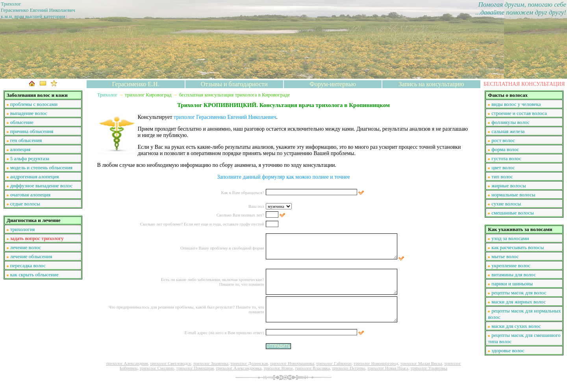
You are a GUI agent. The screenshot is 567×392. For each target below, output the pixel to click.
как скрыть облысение (34, 275)
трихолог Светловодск (170, 363)
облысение (22, 122)
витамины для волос (514, 275)
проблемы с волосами (34, 104)
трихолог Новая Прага (388, 368)
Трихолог (107, 95)
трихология (23, 229)
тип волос (502, 177)
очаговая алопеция (30, 195)
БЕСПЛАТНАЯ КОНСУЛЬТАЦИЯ (524, 84)
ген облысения (26, 140)
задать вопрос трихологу (37, 238)
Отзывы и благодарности (234, 84)
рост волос (503, 140)
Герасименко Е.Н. (136, 84)
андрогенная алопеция (35, 177)
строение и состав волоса (519, 113)
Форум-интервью (333, 84)
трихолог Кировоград (148, 95)
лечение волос (26, 247)
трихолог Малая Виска (421, 363)
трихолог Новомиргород (376, 363)
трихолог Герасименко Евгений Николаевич (225, 117)
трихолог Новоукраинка (292, 363)
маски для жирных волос (519, 302)
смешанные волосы (512, 213)
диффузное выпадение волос (42, 186)
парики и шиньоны (512, 284)
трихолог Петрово (348, 368)
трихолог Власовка (312, 368)
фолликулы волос (510, 122)
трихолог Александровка (239, 368)
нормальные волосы (513, 195)
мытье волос (505, 256)
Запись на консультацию (432, 84)
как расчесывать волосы (518, 247)
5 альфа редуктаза (30, 158)
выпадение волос (29, 113)
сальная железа (508, 131)
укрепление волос (511, 265)
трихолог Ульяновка (429, 368)
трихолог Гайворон (334, 363)
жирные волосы (509, 186)
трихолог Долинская (249, 363)
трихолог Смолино (157, 368)
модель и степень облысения (41, 167)
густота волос (506, 158)
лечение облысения (31, 256)
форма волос (505, 149)
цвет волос (503, 167)
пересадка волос (28, 265)
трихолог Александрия (127, 363)
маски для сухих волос (516, 326)
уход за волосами (510, 238)
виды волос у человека (516, 104)
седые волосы (25, 204)
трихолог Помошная (195, 368)
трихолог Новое (278, 368)
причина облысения (32, 131)
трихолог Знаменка (211, 363)
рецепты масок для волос (519, 293)
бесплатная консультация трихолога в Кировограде (235, 95)
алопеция (20, 149)
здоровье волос (508, 350)
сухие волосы (506, 204)
